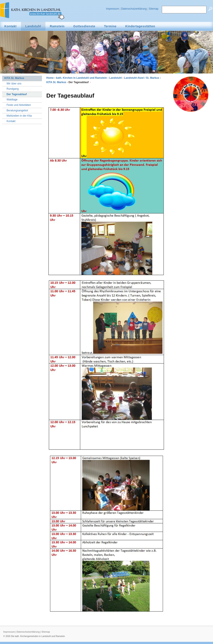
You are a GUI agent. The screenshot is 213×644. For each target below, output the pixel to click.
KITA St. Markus (56, 82)
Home (50, 78)
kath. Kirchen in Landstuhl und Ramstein (81, 78)
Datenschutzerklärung (134, 9)
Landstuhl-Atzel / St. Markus (142, 78)
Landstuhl (115, 78)
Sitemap (154, 9)
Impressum (112, 9)
